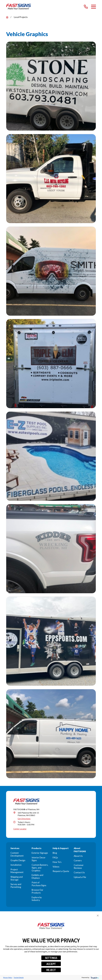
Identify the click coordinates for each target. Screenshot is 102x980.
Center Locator (20, 829)
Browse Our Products (37, 891)
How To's (57, 862)
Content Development (17, 854)
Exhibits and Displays (37, 876)
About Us (78, 856)
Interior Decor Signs (39, 859)
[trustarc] (94, 977)
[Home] (19, 7)
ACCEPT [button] (51, 964)
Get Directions (24, 819)
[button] (98, 916)
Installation (16, 865)
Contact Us (79, 872)
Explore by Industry (37, 899)
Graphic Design (18, 860)
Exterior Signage (40, 853)
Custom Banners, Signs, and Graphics (40, 868)
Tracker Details (19, 977)
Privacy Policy (8, 977)
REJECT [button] (51, 970)
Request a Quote (61, 871)
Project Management (17, 871)
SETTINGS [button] (51, 958)
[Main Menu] (94, 7)
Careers (78, 860)
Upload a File (80, 877)
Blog (55, 853)
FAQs (55, 857)
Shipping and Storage (17, 878)
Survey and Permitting (16, 886)
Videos (56, 867)
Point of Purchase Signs (39, 884)
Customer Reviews (79, 867)
